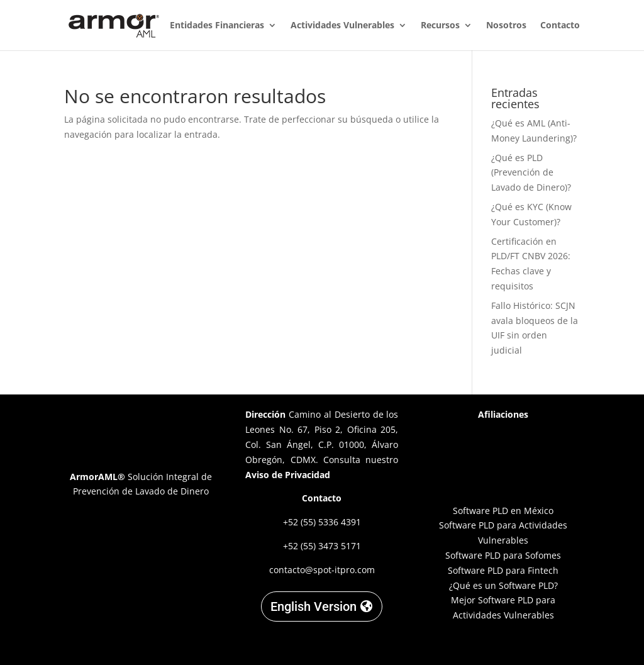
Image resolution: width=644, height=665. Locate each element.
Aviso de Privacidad (288, 475)
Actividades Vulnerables (342, 26)
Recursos (440, 26)
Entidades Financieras (217, 26)
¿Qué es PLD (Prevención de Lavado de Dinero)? (531, 173)
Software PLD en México (503, 511)
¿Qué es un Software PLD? (503, 585)
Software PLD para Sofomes (503, 555)
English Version (314, 606)
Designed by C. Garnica (503, 645)
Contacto (560, 26)
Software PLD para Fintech (503, 570)
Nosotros (506, 26)
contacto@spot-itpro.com (322, 570)
